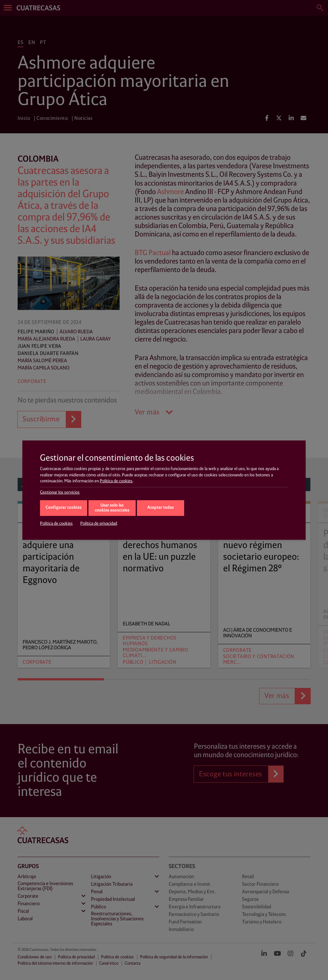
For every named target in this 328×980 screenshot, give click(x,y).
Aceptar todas (161, 508)
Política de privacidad (99, 523)
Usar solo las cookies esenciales (112, 508)
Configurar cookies (64, 508)
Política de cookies (116, 481)
